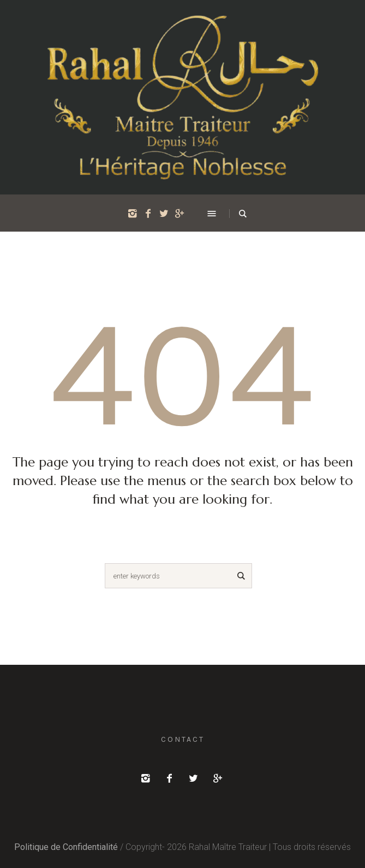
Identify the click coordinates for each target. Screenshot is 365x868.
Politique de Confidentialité (66, 847)
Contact (183, 739)
